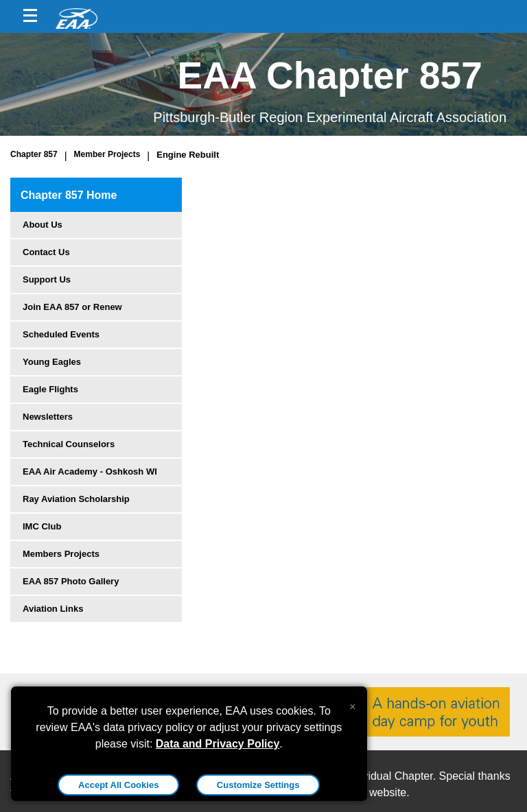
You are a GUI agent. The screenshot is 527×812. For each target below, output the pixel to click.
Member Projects (107, 154)
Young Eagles (52, 362)
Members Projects (61, 554)
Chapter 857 (34, 154)
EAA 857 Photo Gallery (71, 581)
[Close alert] (352, 704)
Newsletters (48, 417)
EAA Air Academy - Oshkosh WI (90, 471)
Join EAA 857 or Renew (72, 307)
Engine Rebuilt (188, 155)
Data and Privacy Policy (218, 744)
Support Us (47, 279)
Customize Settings (258, 785)
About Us (43, 225)
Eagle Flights (50, 389)
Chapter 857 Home (69, 195)
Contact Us (46, 252)
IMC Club (42, 526)
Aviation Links (53, 609)
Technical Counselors (69, 444)
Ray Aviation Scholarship (76, 499)
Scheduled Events (61, 334)
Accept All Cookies (118, 785)
